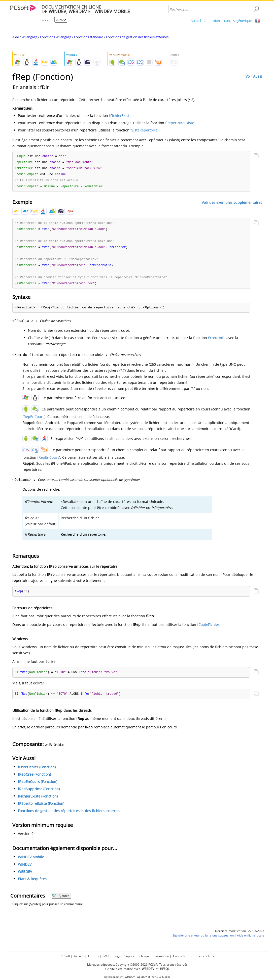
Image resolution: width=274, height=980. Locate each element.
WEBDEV (25, 876)
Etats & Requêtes (32, 883)
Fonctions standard (89, 37)
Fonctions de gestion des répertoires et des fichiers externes (69, 815)
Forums (93, 956)
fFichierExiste (120, 115)
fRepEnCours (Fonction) (38, 786)
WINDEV (25, 869)
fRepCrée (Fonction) (34, 779)
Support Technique (138, 956)
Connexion (212, 21)
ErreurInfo (217, 341)
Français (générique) (237, 21)
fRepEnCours (33, 420)
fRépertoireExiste (180, 123)
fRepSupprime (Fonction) (39, 793)
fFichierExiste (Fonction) (38, 800)
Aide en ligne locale (251, 940)
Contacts (179, 956)
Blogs (116, 956)
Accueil (196, 21)
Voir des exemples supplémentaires (232, 204)
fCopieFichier (208, 628)
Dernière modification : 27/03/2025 (240, 935)
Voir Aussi (254, 76)
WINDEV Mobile (31, 861)
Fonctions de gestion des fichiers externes (137, 37)
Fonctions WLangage (56, 37)
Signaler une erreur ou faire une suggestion (203, 940)
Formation (162, 956)
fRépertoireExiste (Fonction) (41, 808)
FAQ (106, 956)
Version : (48, 20)
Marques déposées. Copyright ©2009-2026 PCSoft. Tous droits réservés (137, 965)
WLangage (29, 37)
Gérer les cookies (202, 956)
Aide (16, 37)
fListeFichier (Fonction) (37, 771)
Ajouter (61, 900)
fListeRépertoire (144, 130)
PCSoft (65, 956)
